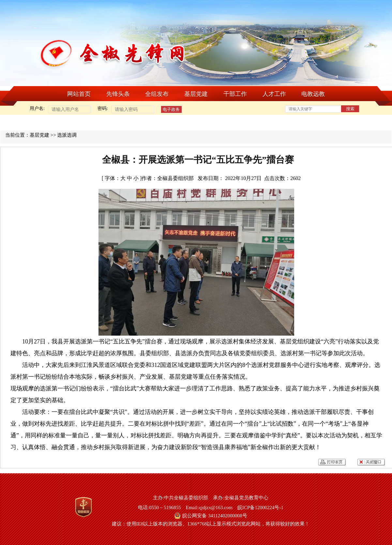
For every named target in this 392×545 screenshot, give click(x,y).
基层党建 (196, 94)
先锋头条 (118, 94)
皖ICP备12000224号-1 (260, 507)
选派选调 (67, 135)
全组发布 (157, 94)
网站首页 (79, 94)
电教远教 (313, 94)
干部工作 (235, 94)
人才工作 (274, 94)
